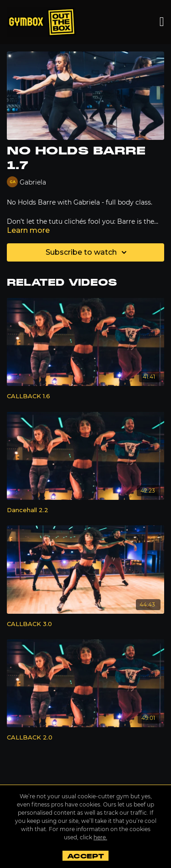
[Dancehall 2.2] (85, 510)
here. (100, 837)
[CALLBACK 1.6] (85, 396)
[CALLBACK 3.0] (85, 624)
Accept (85, 856)
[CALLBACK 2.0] (85, 738)
